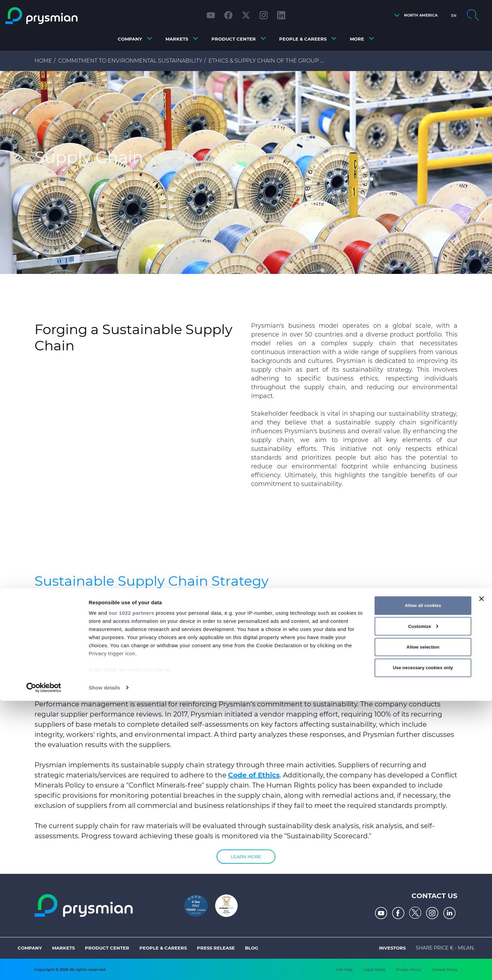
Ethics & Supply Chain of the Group (264, 61)
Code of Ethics (254, 775)
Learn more (246, 857)
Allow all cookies (423, 884)
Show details (104, 967)
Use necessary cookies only (423, 947)
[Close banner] (482, 878)
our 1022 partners (131, 892)
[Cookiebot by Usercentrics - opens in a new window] (44, 967)
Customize (423, 905)
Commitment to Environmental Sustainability (130, 61)
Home (43, 61)
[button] (414, 15)
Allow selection (423, 926)
